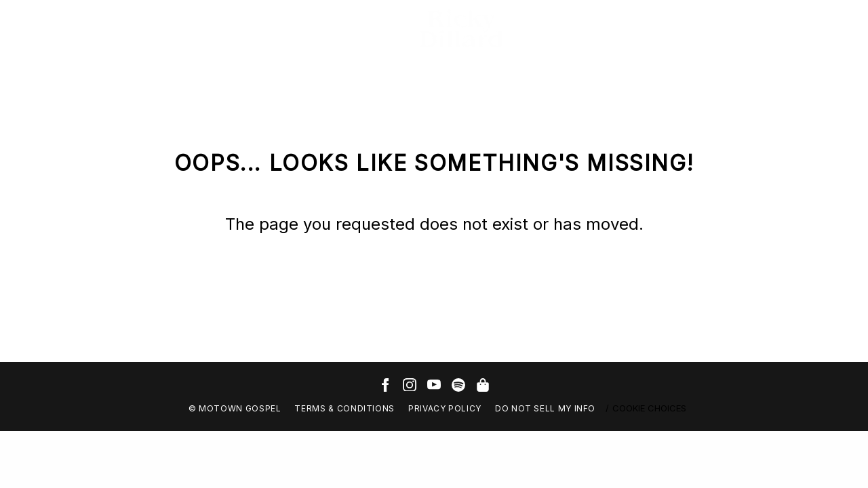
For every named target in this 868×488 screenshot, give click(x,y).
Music (58, 28)
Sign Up (312, 28)
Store (257, 28)
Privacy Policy (445, 408)
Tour (213, 28)
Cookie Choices (649, 408)
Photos (163, 28)
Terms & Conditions (344, 408)
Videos (109, 28)
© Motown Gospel (235, 408)
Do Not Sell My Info (545, 408)
